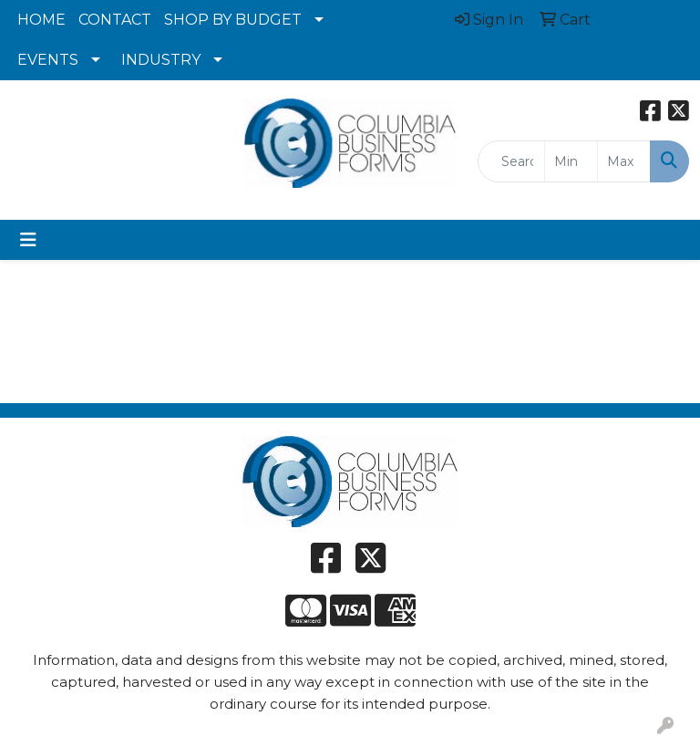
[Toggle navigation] (28, 240)
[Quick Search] (511, 161)
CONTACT (115, 20)
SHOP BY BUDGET (233, 20)
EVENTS (48, 60)
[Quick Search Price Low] (571, 161)
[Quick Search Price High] (624, 161)
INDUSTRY (161, 60)
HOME (41, 20)
